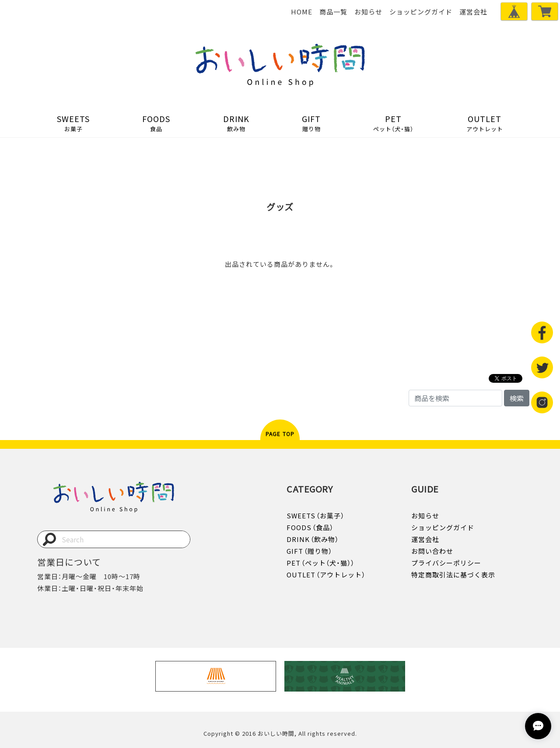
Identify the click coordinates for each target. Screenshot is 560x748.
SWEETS (73, 123)
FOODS (156, 123)
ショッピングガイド (421, 12)
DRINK (236, 123)
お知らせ (368, 12)
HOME (302, 12)
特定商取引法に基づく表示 (453, 575)
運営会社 (473, 12)
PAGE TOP (280, 434)
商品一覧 (333, 12)
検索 (517, 398)
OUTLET (485, 123)
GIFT (311, 123)
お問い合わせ (432, 551)
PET (393, 123)
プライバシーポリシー (446, 563)
